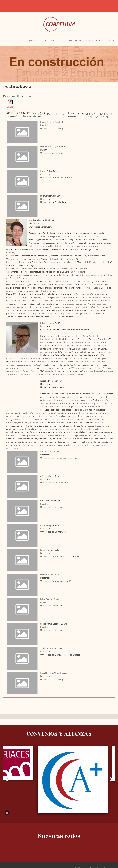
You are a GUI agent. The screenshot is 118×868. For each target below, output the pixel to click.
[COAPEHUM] (59, 24)
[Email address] (104, 6)
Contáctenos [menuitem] (110, 862)
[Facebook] (63, 843)
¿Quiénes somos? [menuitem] (82, 862)
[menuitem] (32, 42)
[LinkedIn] (70, 843)
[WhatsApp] (77, 843)
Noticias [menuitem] (97, 862)
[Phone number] (97, 6)
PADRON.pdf (10, 107)
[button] (7, 773)
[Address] (111, 6)
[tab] (11, 114)
